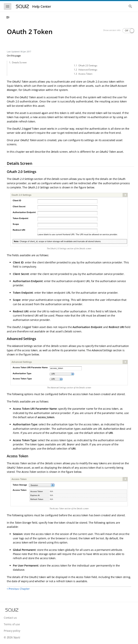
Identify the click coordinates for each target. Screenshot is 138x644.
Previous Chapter (18, 589)
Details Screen (19, 62)
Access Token (85, 74)
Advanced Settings (88, 70)
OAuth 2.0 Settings (88, 65)
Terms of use (12, 624)
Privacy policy (12, 631)
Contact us (10, 618)
